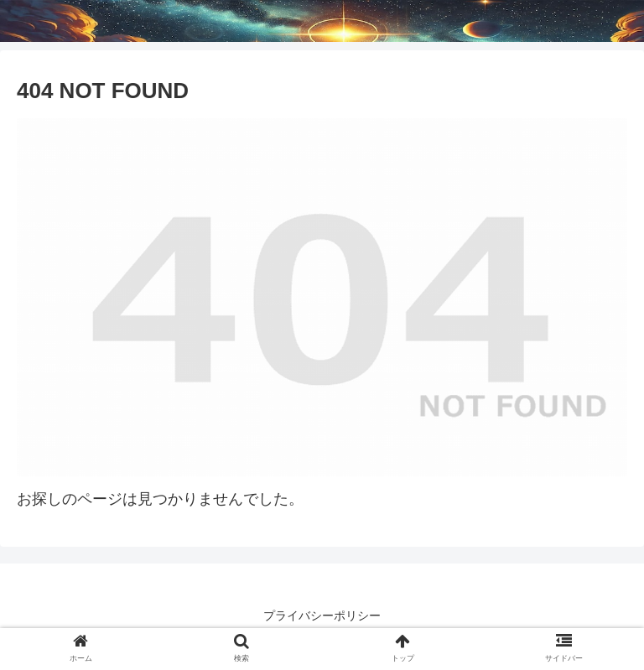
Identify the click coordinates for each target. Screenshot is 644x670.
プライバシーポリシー (322, 615)
